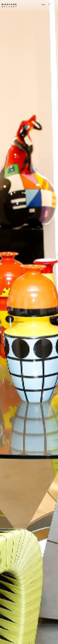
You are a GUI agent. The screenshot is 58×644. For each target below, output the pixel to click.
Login (43, 4)
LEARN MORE (19, 322)
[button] (12, 640)
